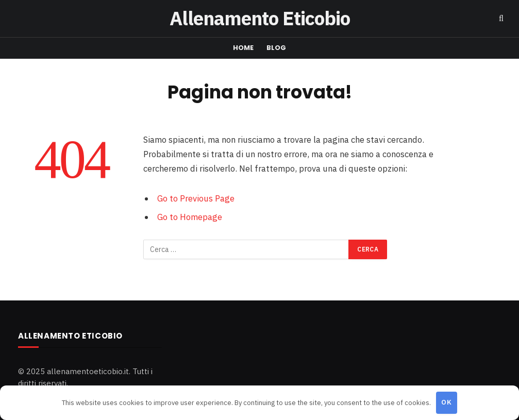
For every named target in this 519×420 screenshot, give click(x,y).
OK (446, 402)
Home (244, 48)
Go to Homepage (190, 217)
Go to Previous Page (196, 198)
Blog (277, 48)
